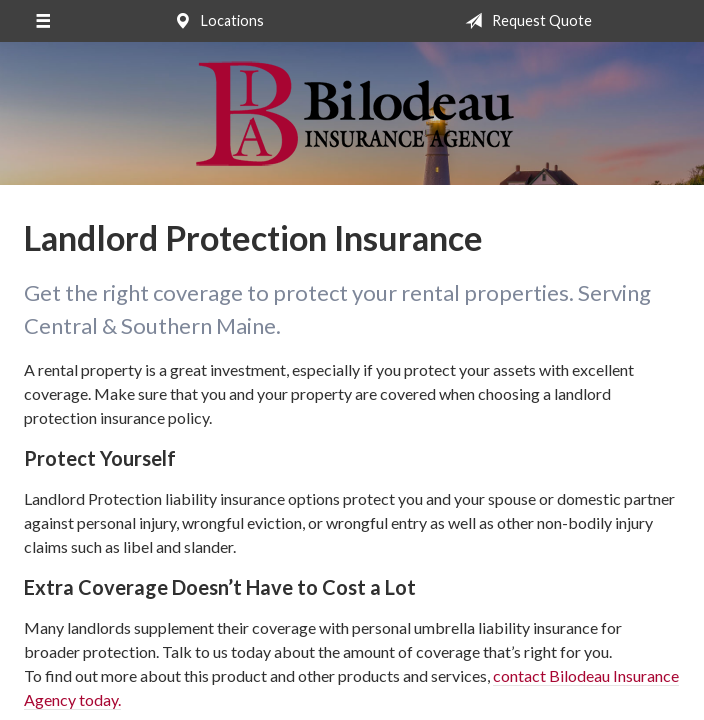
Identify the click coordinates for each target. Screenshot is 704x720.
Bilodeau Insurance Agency (352, 113)
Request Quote (524, 21)
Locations (215, 21)
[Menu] (42, 21)
